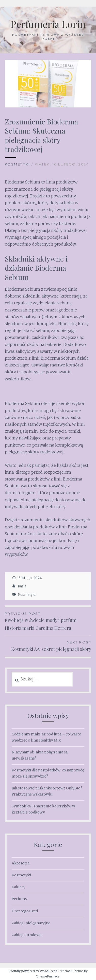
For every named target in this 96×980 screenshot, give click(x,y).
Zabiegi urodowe (27, 935)
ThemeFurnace (48, 976)
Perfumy (19, 899)
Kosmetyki (18, 164)
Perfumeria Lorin (48, 24)
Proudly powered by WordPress (33, 971)
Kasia (22, 586)
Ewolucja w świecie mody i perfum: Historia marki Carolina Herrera (48, 621)
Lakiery (19, 887)
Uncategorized (25, 911)
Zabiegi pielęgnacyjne (31, 923)
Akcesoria (21, 863)
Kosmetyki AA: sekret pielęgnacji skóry (48, 646)
